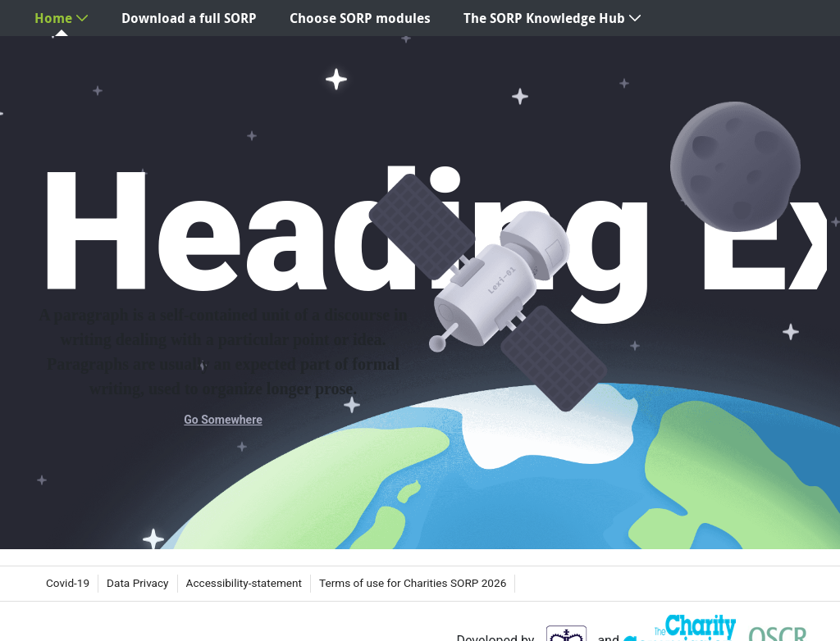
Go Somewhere (223, 420)
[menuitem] (62, 18)
